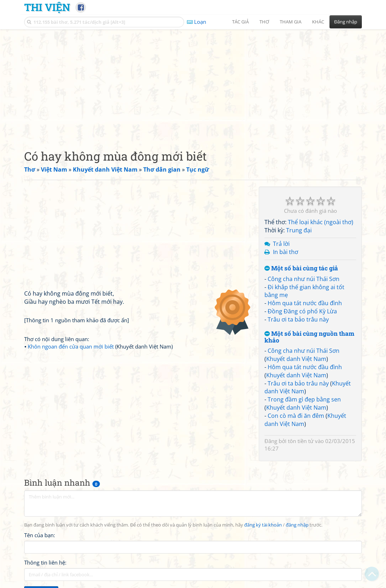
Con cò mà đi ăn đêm (296, 416)
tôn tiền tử (301, 441)
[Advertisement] (193, 83)
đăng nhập (297, 525)
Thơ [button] (264, 22)
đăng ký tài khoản (263, 525)
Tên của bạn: (40, 535)
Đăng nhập (346, 22)
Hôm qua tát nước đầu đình (305, 303)
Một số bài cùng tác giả (301, 268)
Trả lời (281, 244)
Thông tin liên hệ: (45, 562)
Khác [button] (318, 22)
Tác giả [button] (240, 22)
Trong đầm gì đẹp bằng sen (304, 399)
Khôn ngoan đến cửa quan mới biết (71, 346)
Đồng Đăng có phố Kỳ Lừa (302, 311)
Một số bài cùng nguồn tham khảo (309, 337)
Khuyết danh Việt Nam (296, 359)
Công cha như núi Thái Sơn (304, 279)
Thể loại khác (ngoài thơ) (321, 222)
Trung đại (299, 230)
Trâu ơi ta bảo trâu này (298, 319)
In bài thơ (286, 252)
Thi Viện (47, 7)
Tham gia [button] (291, 22)
